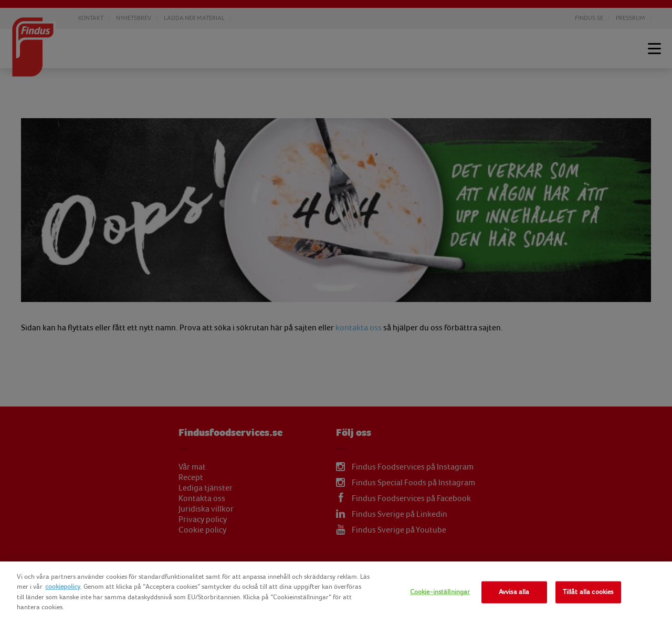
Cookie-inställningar (440, 592)
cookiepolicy (63, 587)
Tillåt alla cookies (588, 592)
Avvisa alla (514, 592)
